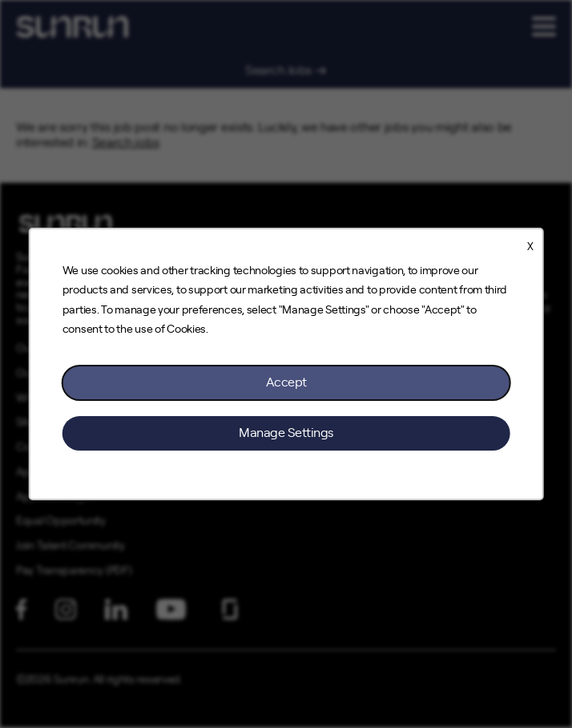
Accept (286, 382)
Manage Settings (286, 433)
